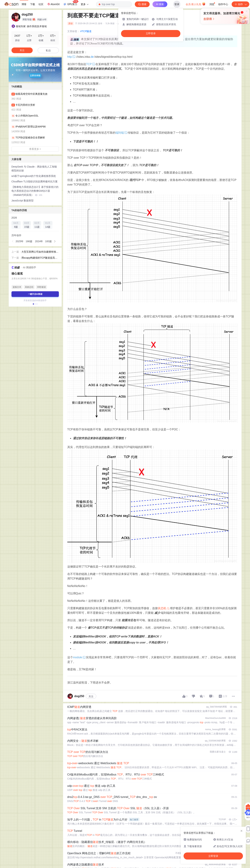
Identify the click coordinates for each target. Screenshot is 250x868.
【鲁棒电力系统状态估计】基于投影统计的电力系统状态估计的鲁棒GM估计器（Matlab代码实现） (35, 191)
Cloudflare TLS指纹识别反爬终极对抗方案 (35, 181)
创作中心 (223, 4)
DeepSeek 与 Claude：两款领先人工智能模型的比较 (34, 169)
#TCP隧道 (86, 31)
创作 (240, 4)
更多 (85, 4)
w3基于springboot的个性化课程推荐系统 (34, 176)
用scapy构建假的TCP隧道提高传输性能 (39, 258)
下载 (33, 4)
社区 (41, 4)
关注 (91, 696)
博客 (24, 4)
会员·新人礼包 (195, 4)
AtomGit (53, 4)
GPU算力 (71, 3)
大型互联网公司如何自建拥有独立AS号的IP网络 (40, 252)
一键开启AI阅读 (35, 294)
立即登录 (151, 33)
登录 (177, 4)
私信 (48, 50)
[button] (13, 241)
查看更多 (35, 149)
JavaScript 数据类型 (23, 201)
